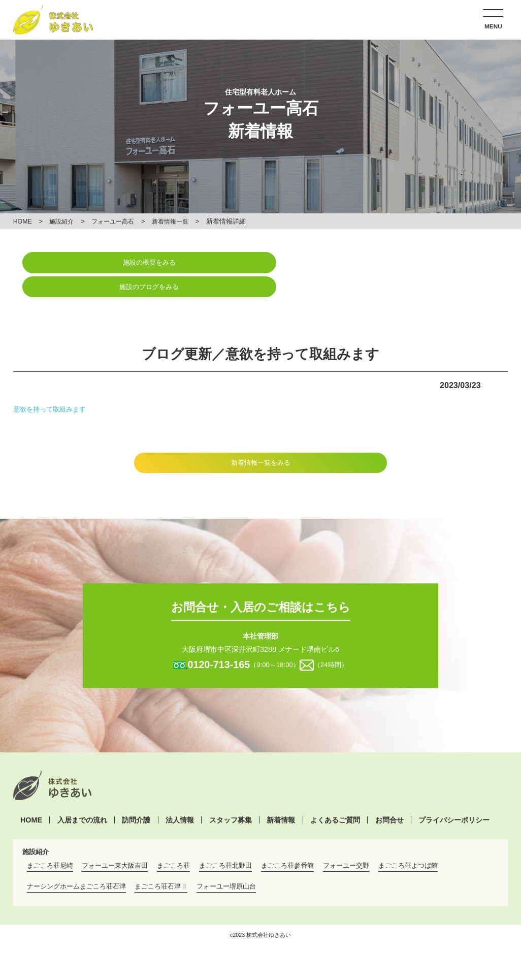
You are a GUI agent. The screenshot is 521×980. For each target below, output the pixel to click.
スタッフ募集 (231, 796)
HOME (23, 221)
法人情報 (180, 796)
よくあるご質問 (335, 796)
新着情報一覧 (179, 221)
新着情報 (281, 796)
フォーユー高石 (118, 221)
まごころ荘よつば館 (408, 842)
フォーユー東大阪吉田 (115, 842)
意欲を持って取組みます (52, 384)
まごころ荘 (173, 842)
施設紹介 (64, 221)
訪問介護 (136, 796)
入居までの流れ (82, 796)
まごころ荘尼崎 (50, 842)
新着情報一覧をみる (260, 438)
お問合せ (389, 796)
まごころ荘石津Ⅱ (161, 863)
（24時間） (333, 641)
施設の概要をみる (137, 263)
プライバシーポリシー (454, 796)
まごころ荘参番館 (287, 842)
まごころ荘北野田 (225, 842)
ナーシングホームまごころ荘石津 (76, 863)
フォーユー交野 (346, 842)
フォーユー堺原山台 (226, 863)
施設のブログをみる (384, 263)
